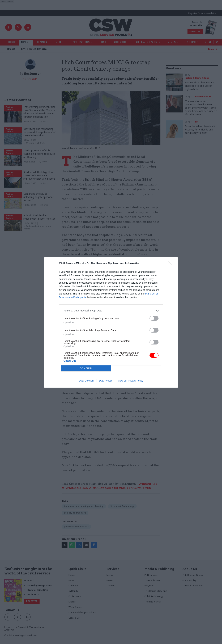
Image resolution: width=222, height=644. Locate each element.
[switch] (154, 318)
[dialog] (111, 322)
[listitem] (111, 311)
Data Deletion (86, 381)
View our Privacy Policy (131, 381)
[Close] (171, 264)
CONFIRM (86, 368)
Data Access (106, 381)
